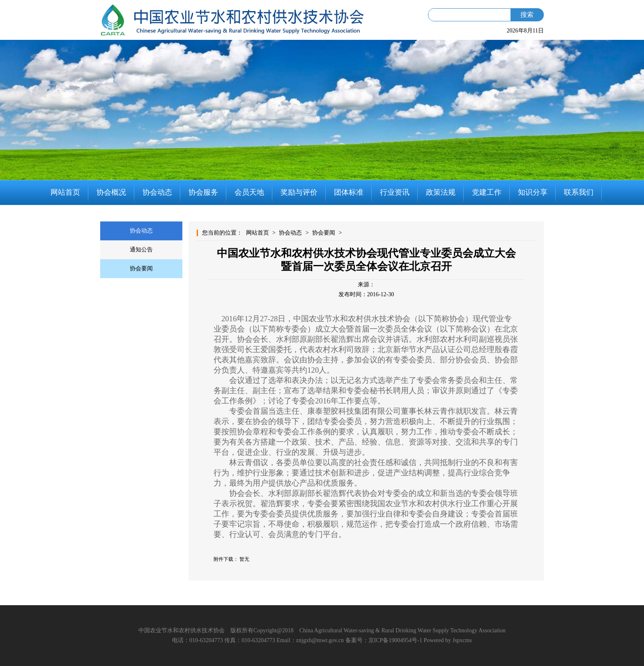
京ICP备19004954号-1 (395, 640)
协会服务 (203, 192)
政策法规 (441, 192)
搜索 (527, 15)
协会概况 (111, 192)
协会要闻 (141, 268)
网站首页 (65, 192)
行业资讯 (395, 192)
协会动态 (157, 192)
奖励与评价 (299, 192)
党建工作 (487, 192)
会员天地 (249, 192)
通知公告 (141, 250)
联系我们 (579, 192)
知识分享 (533, 192)
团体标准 (349, 192)
